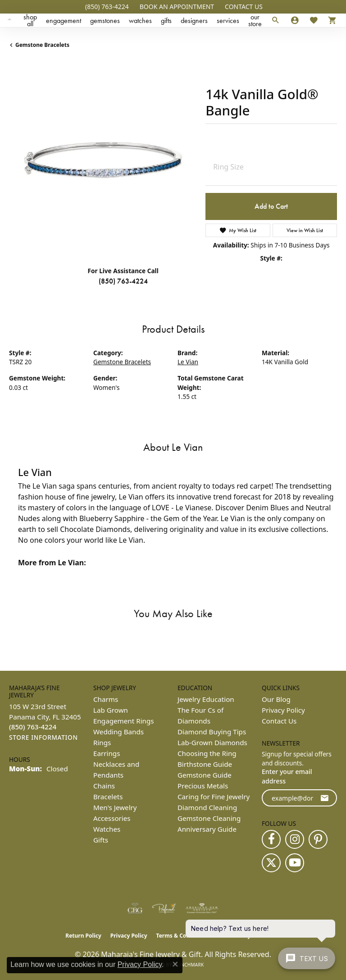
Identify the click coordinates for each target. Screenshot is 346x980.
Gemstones (105, 21)
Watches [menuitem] (107, 829)
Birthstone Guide (205, 764)
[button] (176, 7)
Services (228, 21)
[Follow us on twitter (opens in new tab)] (271, 863)
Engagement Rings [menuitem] (124, 721)
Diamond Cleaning (207, 807)
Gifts (166, 21)
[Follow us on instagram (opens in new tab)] (295, 839)
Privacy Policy (283, 710)
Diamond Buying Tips (212, 732)
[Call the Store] (33, 727)
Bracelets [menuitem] (108, 797)
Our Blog (276, 699)
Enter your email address (287, 776)
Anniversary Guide (207, 829)
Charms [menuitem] (106, 699)
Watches (140, 21)
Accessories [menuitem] (112, 818)
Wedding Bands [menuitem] (118, 732)
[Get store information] (43, 738)
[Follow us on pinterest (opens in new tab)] (318, 839)
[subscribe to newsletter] (324, 798)
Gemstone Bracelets (42, 45)
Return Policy (83, 936)
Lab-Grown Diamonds (212, 742)
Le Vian (188, 362)
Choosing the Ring (207, 753)
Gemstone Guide (205, 775)
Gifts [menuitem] (101, 840)
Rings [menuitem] (102, 742)
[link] (106, 7)
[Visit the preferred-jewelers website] (164, 908)
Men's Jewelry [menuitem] (115, 807)
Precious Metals (203, 786)
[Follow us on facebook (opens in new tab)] (271, 839)
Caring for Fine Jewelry (214, 797)
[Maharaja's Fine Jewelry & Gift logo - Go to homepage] (9, 20)
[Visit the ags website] (202, 908)
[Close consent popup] (175, 964)
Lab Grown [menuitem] (111, 710)
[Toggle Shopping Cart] (330, 20)
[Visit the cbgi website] (135, 908)
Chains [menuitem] (104, 786)
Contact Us (279, 721)
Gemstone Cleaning (209, 818)
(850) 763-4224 (123, 281)
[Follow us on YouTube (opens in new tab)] (295, 863)
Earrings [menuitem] (107, 753)
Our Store (255, 20)
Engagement (64, 21)
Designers (194, 21)
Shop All (30, 20)
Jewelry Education (206, 699)
